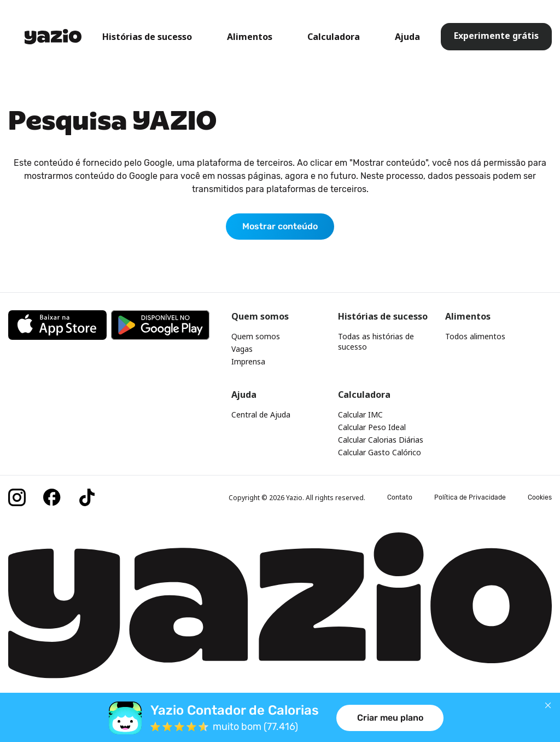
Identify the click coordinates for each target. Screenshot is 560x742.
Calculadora (334, 37)
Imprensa (248, 361)
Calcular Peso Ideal (372, 427)
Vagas (242, 349)
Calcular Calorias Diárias (381, 440)
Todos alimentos (475, 336)
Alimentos (250, 37)
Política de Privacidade (470, 497)
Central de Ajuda (261, 415)
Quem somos (256, 336)
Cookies (540, 497)
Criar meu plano (390, 718)
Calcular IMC (360, 415)
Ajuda (407, 37)
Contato (400, 497)
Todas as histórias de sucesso (376, 341)
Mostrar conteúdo (280, 226)
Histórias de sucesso (147, 37)
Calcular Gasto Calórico (380, 452)
